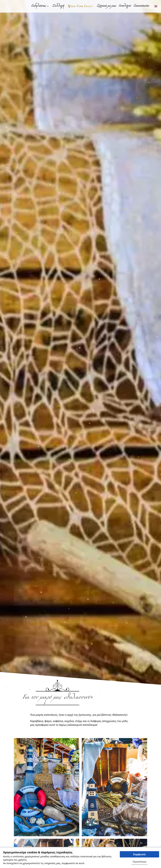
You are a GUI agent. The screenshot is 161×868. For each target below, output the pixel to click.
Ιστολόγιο (125, 6)
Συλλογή (58, 6)
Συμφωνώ (139, 854)
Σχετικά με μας (106, 6)
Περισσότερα (140, 862)
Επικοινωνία (141, 6)
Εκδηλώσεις (40, 6)
